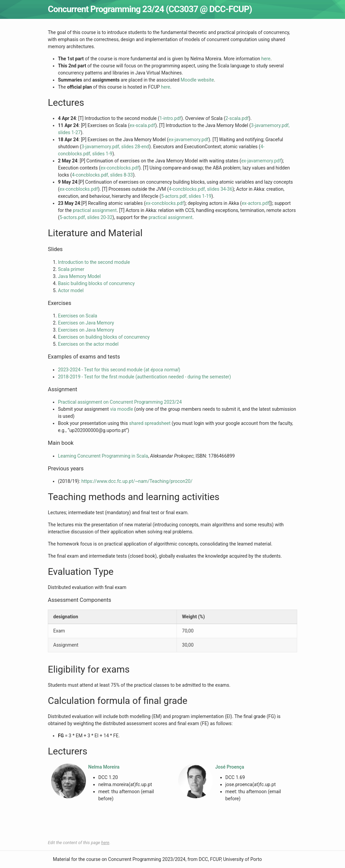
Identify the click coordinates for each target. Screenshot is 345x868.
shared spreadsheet (150, 423)
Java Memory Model (79, 276)
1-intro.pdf (170, 118)
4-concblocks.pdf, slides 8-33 (102, 175)
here (266, 59)
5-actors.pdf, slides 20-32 (86, 217)
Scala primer (71, 269)
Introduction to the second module (94, 262)
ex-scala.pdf (143, 125)
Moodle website (197, 80)
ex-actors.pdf (255, 203)
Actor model (71, 290)
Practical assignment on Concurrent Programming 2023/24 (120, 402)
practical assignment (95, 210)
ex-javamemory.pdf (189, 139)
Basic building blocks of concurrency (96, 283)
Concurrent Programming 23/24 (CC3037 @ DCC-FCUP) (150, 9)
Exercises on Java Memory (86, 323)
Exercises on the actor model (88, 344)
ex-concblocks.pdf (120, 168)
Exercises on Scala (77, 316)
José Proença (230, 767)
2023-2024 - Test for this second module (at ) (119, 370)
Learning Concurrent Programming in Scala (103, 456)
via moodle (122, 409)
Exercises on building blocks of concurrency (104, 337)
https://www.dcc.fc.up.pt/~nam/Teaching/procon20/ (137, 481)
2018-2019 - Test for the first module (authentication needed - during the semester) (144, 377)
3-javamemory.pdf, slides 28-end (115, 147)
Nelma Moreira (104, 767)
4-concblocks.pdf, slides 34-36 (201, 189)
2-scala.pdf (237, 118)
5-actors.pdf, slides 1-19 (186, 196)
